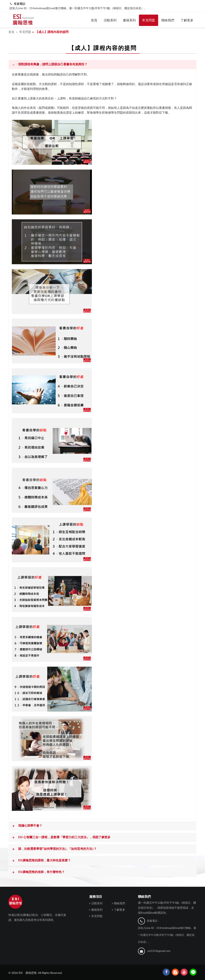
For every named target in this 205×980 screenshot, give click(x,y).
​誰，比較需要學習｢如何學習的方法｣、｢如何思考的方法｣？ (54, 849)
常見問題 (149, 20)
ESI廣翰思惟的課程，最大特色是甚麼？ (41, 861)
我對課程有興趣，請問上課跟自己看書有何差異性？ (49, 65)
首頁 (94, 20)
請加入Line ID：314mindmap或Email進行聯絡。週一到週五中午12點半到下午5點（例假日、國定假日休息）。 (78, 8)
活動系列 (110, 20)
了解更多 (187, 20)
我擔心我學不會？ (27, 826)
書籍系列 (129, 20)
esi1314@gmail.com (159, 951)
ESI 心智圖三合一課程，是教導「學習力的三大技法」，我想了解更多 (61, 837)
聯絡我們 (168, 20)
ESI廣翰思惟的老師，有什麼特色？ (38, 872)
